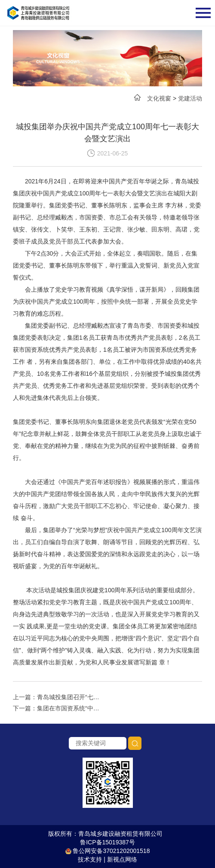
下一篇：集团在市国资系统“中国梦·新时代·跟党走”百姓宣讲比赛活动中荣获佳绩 (58, 708)
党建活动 (190, 98)
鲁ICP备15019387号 (107, 842)
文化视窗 (159, 98)
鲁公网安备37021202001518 (108, 851)
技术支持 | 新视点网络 (107, 859)
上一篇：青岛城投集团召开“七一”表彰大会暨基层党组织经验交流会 (58, 697)
